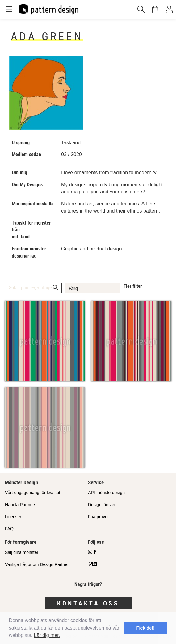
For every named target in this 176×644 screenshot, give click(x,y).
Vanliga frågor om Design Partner (37, 564)
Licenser (13, 517)
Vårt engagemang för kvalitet (33, 493)
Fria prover (98, 517)
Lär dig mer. (47, 635)
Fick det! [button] (146, 628)
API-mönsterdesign (106, 493)
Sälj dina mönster (22, 552)
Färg (73, 288)
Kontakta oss (88, 603)
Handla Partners (21, 505)
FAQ (9, 529)
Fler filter (133, 286)
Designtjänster (102, 505)
